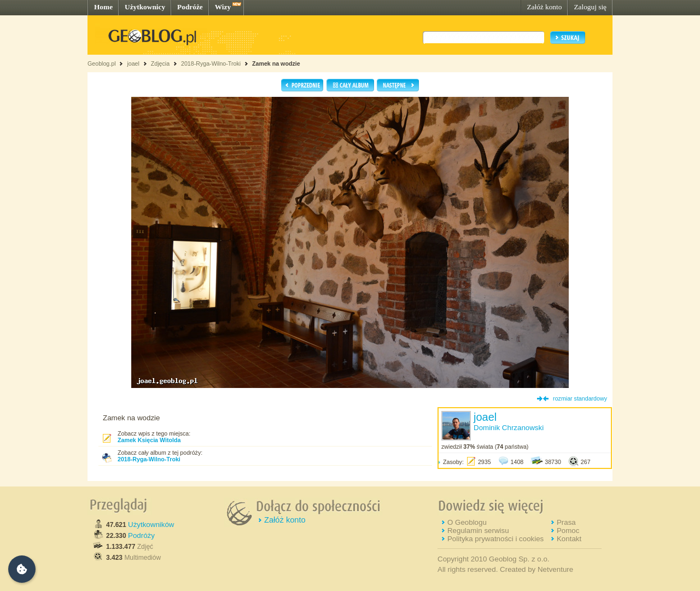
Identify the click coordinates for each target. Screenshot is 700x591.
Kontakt (569, 539)
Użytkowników (151, 525)
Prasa (566, 522)
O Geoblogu (467, 522)
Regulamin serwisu (478, 531)
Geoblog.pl (102, 63)
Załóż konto (544, 7)
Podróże (190, 7)
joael (133, 63)
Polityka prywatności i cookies (495, 539)
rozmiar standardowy (580, 398)
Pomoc (568, 531)
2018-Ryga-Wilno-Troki (211, 63)
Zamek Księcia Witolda (149, 440)
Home (103, 7)
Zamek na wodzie (276, 63)
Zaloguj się (590, 7)
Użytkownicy (145, 7)
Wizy (223, 7)
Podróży (141, 535)
